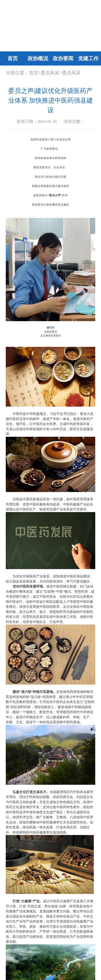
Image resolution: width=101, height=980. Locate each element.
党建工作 (88, 58)
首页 (13, 58)
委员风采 (50, 73)
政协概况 (38, 58)
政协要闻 (63, 58)
